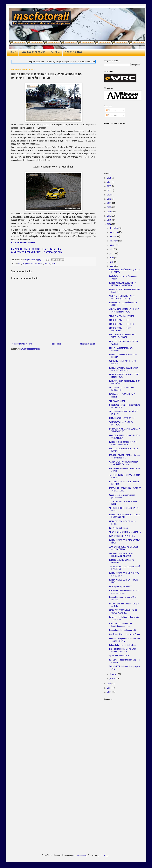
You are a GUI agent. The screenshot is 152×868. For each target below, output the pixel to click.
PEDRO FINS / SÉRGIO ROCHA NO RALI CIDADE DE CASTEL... (124, 612)
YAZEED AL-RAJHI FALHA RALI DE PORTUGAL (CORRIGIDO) (122, 297)
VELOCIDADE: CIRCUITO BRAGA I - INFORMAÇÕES (122, 389)
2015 (109, 216)
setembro (114, 241)
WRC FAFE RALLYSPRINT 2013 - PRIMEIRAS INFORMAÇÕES (121, 555)
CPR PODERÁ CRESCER (118, 401)
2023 (109, 186)
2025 (110, 178)
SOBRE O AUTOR (74, 52)
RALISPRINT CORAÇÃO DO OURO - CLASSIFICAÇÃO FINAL (36, 249)
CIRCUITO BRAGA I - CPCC (119, 320)
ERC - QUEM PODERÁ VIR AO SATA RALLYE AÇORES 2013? (123, 650)
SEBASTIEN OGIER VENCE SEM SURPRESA (125, 532)
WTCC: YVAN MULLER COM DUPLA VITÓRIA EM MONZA (122, 336)
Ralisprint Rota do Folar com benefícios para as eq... (121, 625)
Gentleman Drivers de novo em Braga (124, 634)
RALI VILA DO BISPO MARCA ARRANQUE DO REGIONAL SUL (125, 516)
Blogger (107, 855)
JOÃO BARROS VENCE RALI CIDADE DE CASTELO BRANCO (124, 548)
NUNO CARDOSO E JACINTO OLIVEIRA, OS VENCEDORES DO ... (125, 430)
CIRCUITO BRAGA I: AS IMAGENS (122, 316)
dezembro (114, 228)
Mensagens (112, 110)
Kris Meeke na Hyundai (119, 528)
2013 (20, 264)
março (113, 266)
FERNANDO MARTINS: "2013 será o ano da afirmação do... (125, 457)
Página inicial (56, 344)
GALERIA (55, 52)
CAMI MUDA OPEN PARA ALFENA (122, 536)
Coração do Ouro (28, 264)
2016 (109, 212)
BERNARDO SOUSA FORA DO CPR (122, 418)
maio (112, 258)
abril (112, 262)
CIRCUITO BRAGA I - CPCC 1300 (121, 324)
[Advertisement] (118, 741)
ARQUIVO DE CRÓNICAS (33, 52)
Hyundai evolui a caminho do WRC (123, 630)
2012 (109, 684)
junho (112, 253)
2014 (109, 220)
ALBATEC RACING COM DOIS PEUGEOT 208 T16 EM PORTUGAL (124, 311)
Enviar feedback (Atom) (31, 349)
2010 (109, 692)
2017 (109, 207)
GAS (36, 264)
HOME (13, 52)
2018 (109, 203)
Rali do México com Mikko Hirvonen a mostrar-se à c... (124, 592)
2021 (109, 195)
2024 (110, 182)
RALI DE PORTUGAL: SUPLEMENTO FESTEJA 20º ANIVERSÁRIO (122, 284)
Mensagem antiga (88, 344)
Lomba (41, 264)
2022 (110, 191)
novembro (114, 232)
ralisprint (47, 264)
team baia (55, 264)
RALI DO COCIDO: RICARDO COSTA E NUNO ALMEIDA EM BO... (123, 443)
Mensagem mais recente (22, 344)
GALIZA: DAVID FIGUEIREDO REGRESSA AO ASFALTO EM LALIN (124, 463)
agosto (113, 245)
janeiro (113, 678)
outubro (113, 237)
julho (112, 249)
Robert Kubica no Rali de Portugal (123, 645)
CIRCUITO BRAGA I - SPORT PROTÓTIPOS (120, 329)
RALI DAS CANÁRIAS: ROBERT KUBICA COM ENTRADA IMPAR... (124, 369)
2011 (109, 688)
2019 (109, 199)
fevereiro (114, 674)
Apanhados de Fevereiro (119, 656)
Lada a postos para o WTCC (121, 586)
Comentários (112, 115)
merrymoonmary (80, 855)
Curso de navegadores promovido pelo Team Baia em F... (125, 640)
